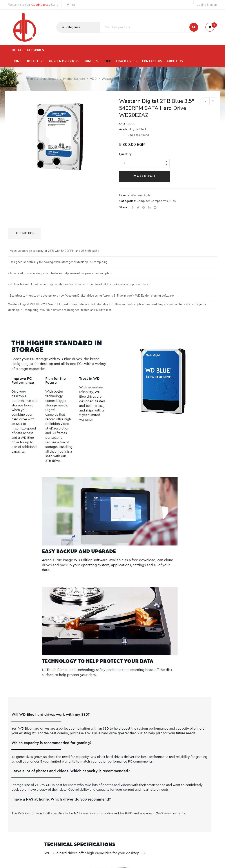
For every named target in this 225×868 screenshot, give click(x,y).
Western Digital (141, 195)
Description (25, 233)
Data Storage (49, 79)
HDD (93, 79)
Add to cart (146, 176)
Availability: (127, 129)
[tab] (25, 233)
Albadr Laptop (41, 5)
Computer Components (152, 201)
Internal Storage (74, 79)
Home (31, 79)
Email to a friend (138, 135)
